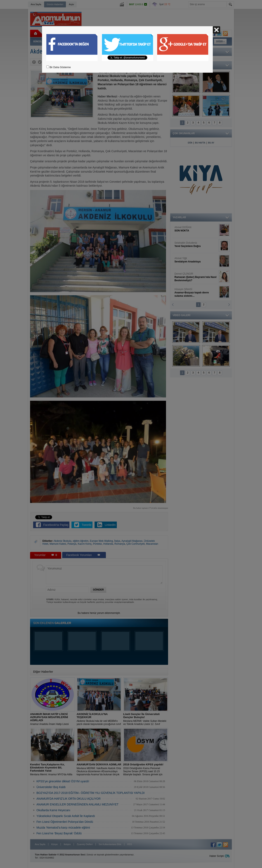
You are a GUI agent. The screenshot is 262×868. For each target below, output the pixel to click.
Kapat (216, 30)
